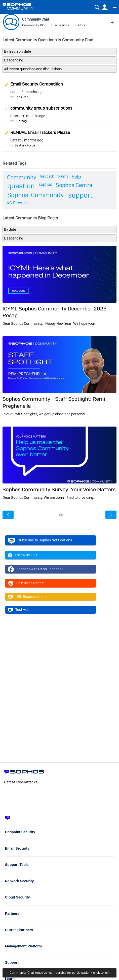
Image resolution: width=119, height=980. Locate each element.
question (21, 186)
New (112, 22)
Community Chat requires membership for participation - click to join (60, 973)
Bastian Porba (25, 145)
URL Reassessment (27, 597)
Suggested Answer (6, 85)
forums (62, 176)
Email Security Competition (37, 84)
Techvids (19, 610)
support (80, 195)
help (76, 177)
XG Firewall (17, 203)
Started (28, 116)
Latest (27, 92)
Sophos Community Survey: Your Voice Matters (59, 489)
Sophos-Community (36, 195)
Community (22, 177)
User (105, 7)
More (82, 25)
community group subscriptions (41, 108)
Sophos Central (75, 185)
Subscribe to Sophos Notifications (40, 540)
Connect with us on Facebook (36, 569)
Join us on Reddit (26, 583)
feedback (47, 176)
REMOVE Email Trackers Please (40, 132)
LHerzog (21, 121)
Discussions (60, 25)
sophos (45, 184)
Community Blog (34, 25)
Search (97, 7)
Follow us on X (23, 555)
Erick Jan (21, 97)
